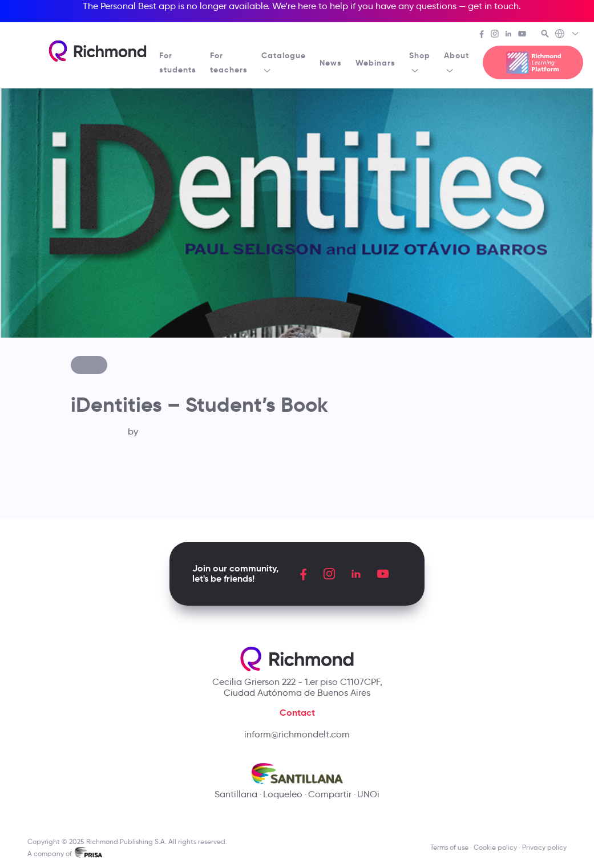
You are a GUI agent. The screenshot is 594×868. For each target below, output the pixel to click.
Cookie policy (495, 847)
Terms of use (449, 847)
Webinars (375, 63)
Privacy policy (544, 847)
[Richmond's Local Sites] (567, 35)
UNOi (368, 794)
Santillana (236, 794)
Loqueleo (283, 794)
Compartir (330, 794)
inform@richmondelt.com (297, 734)
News (331, 63)
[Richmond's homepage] (98, 51)
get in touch (493, 6)
